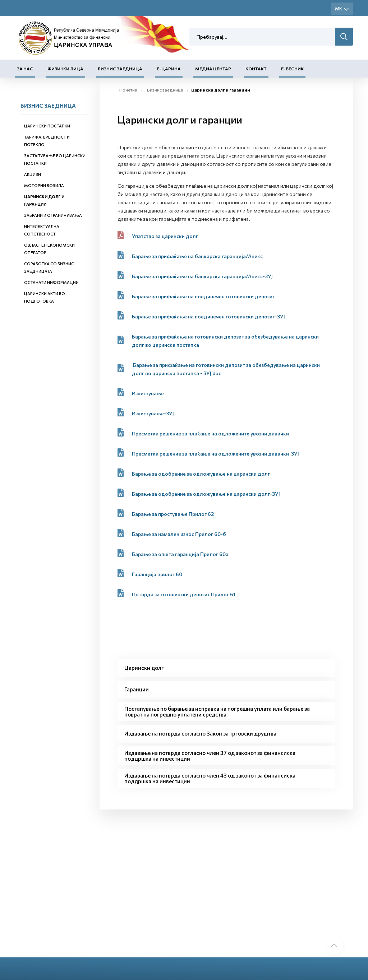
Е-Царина (169, 69)
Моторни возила (44, 185)
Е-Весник (292, 69)
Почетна (128, 90)
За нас (25, 69)
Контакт (256, 69)
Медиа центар (213, 69)
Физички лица (65, 69)
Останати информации (51, 282)
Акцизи (33, 174)
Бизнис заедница (120, 69)
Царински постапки (47, 126)
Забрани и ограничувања (53, 215)
